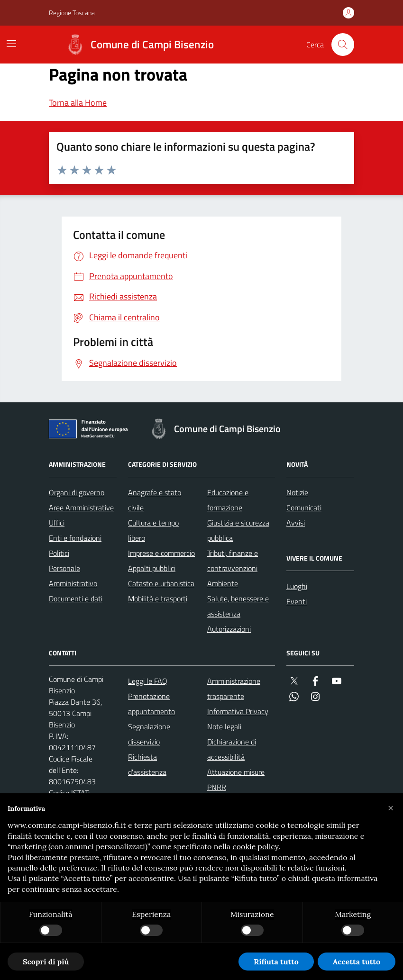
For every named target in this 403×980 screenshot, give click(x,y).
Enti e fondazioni (75, 538)
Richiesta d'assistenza (147, 764)
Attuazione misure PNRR (236, 780)
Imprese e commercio (161, 553)
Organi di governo (77, 492)
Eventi (297, 601)
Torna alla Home (78, 103)
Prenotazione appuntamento (151, 704)
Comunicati (304, 508)
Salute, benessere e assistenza (238, 606)
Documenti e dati (76, 599)
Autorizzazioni (229, 629)
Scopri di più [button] (46, 962)
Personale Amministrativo (73, 576)
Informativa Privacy (238, 711)
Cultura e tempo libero (153, 530)
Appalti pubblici (152, 568)
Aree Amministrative (81, 508)
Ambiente (223, 583)
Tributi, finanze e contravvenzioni (233, 561)
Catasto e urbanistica (161, 583)
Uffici (57, 523)
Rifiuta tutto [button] (276, 962)
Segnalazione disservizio (149, 734)
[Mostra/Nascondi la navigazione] (11, 44)
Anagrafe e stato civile (155, 500)
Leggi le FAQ (148, 681)
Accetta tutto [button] (357, 962)
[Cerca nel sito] (343, 45)
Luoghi (297, 586)
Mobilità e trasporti (158, 599)
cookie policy (256, 846)
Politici (59, 553)
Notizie (297, 492)
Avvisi (296, 523)
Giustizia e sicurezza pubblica (238, 530)
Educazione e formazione (228, 500)
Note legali (224, 726)
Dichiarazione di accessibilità (232, 749)
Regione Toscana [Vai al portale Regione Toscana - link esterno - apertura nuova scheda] (72, 13)
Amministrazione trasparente (234, 689)
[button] (391, 808)
